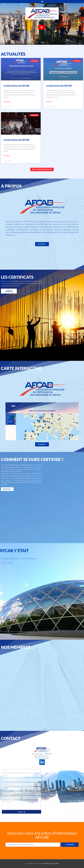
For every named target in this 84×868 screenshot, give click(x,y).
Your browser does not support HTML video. (42, 27)
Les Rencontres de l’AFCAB (16, 86)
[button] (4, 24)
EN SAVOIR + (7, 102)
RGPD (57, 863)
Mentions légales (49, 863)
